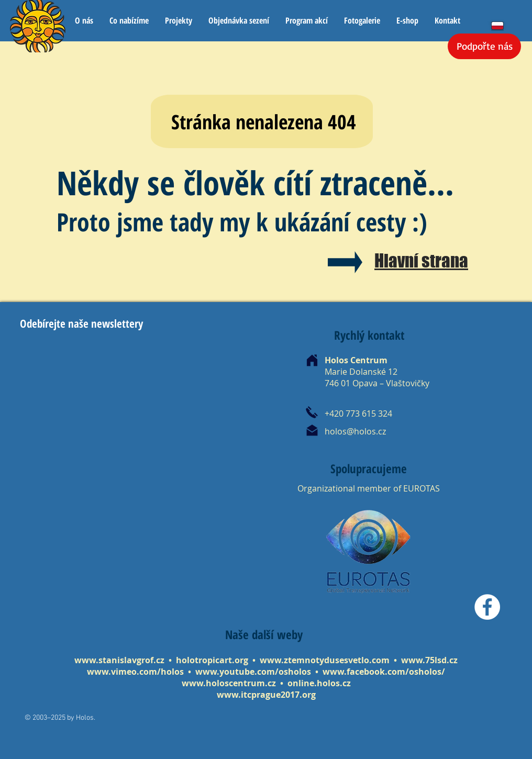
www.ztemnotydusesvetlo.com (325, 660)
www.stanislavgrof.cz (119, 660)
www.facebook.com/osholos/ (384, 672)
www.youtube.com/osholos (254, 672)
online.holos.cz (319, 683)
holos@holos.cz (355, 431)
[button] (129, 21)
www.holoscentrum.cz (229, 683)
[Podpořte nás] (484, 46)
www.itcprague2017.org (266, 695)
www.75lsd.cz (429, 660)
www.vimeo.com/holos (136, 672)
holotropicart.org (212, 660)
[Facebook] (487, 607)
